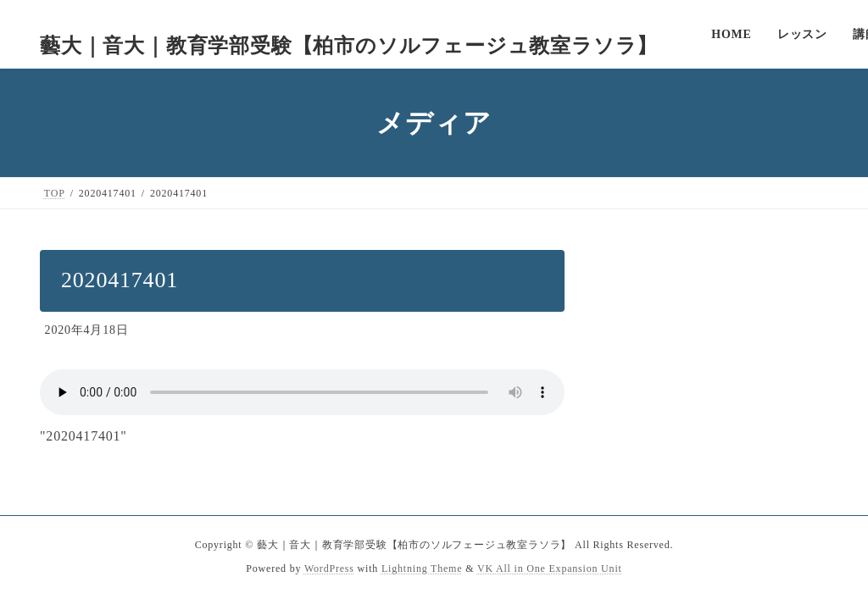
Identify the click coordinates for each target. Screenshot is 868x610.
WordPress (329, 568)
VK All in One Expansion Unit (550, 568)
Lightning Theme (422, 568)
